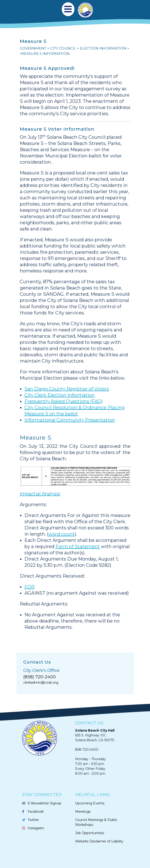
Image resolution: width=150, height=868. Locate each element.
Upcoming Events (90, 803)
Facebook (36, 812)
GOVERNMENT (33, 48)
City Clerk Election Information (60, 395)
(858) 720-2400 (40, 677)
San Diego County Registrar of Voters (67, 389)
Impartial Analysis (40, 494)
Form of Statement (78, 546)
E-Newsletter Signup (44, 803)
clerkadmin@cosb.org (41, 682)
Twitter (33, 820)
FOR (29, 587)
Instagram (36, 828)
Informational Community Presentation (70, 420)
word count (62, 534)
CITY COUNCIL (63, 48)
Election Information (103, 48)
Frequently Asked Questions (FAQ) (64, 401)
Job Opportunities (90, 833)
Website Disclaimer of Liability (99, 841)
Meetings (83, 812)
